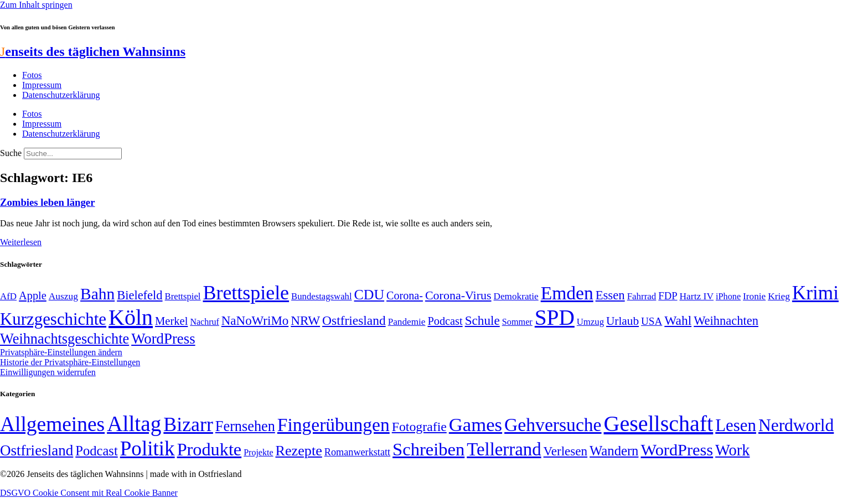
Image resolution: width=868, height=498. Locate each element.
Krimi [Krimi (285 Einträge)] (815, 293)
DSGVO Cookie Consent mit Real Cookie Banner (89, 493)
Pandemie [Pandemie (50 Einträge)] (407, 322)
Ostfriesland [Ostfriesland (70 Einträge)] (37, 450)
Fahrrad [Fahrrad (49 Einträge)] (642, 296)
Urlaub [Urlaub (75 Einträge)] (622, 321)
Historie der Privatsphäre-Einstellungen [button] (70, 362)
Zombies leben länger (47, 202)
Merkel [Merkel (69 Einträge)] (171, 321)
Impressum (42, 85)
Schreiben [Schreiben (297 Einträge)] (428, 449)
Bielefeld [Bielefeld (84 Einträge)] (139, 295)
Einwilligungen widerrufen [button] (48, 372)
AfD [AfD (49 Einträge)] (8, 296)
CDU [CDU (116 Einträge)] (370, 295)
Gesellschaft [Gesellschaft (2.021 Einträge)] (659, 424)
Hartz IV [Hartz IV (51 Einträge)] (697, 296)
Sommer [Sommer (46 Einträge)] (517, 322)
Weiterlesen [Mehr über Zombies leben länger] (21, 242)
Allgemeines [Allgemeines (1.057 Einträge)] (52, 424)
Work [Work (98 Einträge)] (732, 450)
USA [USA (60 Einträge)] (652, 321)
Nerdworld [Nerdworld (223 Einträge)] (796, 425)
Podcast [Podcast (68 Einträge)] (445, 321)
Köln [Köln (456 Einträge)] (131, 317)
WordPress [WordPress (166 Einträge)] (677, 450)
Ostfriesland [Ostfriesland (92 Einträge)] (354, 320)
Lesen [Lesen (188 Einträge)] (736, 425)
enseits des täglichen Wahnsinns (93, 51)
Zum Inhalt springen (36, 5)
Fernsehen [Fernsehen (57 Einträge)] (245, 426)
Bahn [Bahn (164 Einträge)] (97, 294)
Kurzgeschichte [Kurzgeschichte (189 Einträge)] (53, 319)
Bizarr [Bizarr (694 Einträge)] (188, 424)
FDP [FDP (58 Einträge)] (668, 296)
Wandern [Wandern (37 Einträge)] (614, 451)
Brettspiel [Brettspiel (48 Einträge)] (183, 296)
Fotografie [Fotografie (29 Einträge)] (419, 427)
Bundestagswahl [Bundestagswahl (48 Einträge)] (321, 296)
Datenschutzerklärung (61, 95)
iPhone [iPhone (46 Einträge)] (728, 297)
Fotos (32, 75)
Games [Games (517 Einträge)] (476, 425)
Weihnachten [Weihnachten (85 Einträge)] (726, 321)
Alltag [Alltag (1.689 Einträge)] (134, 424)
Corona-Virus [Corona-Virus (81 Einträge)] (458, 295)
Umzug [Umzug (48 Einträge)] (590, 322)
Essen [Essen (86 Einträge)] (610, 295)
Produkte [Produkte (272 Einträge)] (210, 449)
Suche (11, 153)
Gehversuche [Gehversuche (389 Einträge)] (553, 425)
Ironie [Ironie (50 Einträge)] (754, 296)
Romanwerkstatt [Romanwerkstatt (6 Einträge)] (357, 452)
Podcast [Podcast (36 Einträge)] (96, 451)
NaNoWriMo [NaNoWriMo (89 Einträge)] (255, 321)
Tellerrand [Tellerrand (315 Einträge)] (504, 449)
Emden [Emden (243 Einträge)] (567, 293)
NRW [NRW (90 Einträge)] (305, 320)
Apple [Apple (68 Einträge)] (33, 295)
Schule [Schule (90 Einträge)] (482, 320)
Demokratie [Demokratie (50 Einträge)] (516, 296)
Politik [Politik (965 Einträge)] (148, 448)
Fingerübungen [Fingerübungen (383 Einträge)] (334, 425)
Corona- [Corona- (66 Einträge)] (405, 295)
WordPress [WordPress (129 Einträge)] (163, 339)
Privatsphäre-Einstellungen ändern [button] (61, 352)
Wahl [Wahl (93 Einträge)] (678, 320)
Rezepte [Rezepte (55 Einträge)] (299, 451)
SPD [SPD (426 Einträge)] (555, 317)
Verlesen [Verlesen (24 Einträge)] (565, 451)
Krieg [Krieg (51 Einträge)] (779, 296)
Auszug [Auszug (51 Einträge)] (63, 296)
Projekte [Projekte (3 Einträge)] (258, 452)
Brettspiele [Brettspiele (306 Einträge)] (246, 293)
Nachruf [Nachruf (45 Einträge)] (204, 322)
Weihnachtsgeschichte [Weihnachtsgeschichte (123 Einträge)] (64, 339)
